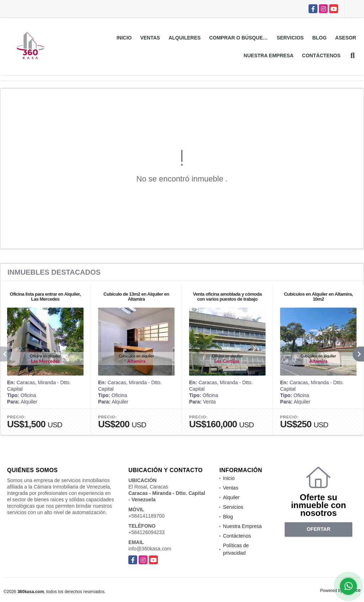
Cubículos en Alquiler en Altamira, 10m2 (318, 297)
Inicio (124, 38)
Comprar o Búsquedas (241, 38)
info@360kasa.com (150, 549)
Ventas (150, 38)
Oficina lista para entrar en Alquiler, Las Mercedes (45, 297)
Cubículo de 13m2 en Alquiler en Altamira (136, 297)
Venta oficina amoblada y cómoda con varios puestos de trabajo (227, 297)
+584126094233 (146, 532)
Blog (319, 38)
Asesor (346, 38)
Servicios (290, 38)
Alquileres (184, 38)
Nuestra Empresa (268, 56)
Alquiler (231, 497)
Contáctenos (321, 56)
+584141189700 (146, 516)
